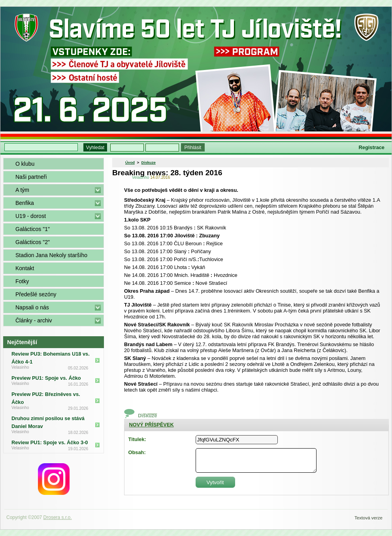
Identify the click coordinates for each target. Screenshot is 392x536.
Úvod (130, 162)
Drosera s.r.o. (58, 517)
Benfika (25, 203)
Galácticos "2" (33, 242)
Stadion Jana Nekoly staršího (51, 255)
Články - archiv (34, 320)
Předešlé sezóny (36, 294)
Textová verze (368, 518)
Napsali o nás (32, 307)
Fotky (22, 281)
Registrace (372, 147)
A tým (22, 190)
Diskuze (149, 162)
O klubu (25, 164)
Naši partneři (31, 177)
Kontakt (25, 268)
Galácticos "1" (33, 229)
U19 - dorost (31, 216)
